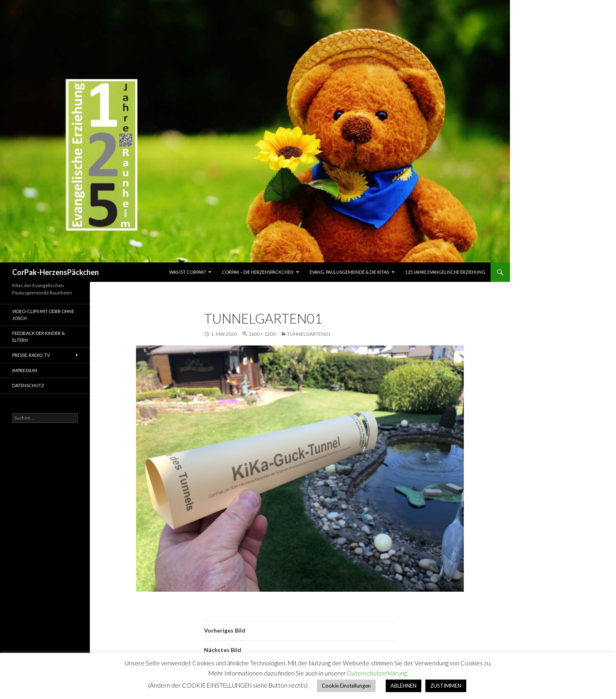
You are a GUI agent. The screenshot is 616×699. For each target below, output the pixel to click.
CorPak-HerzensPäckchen (55, 272)
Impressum (25, 370)
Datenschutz (28, 385)
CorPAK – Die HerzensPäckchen (258, 272)
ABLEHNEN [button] (404, 686)
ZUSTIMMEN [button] (446, 686)
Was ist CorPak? (187, 272)
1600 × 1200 (262, 334)
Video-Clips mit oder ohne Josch (43, 315)
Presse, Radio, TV (31, 355)
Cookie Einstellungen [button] (346, 686)
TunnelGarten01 (309, 334)
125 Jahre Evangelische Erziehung (445, 272)
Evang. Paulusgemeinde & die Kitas (349, 272)
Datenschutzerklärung (377, 673)
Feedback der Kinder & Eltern (38, 337)
